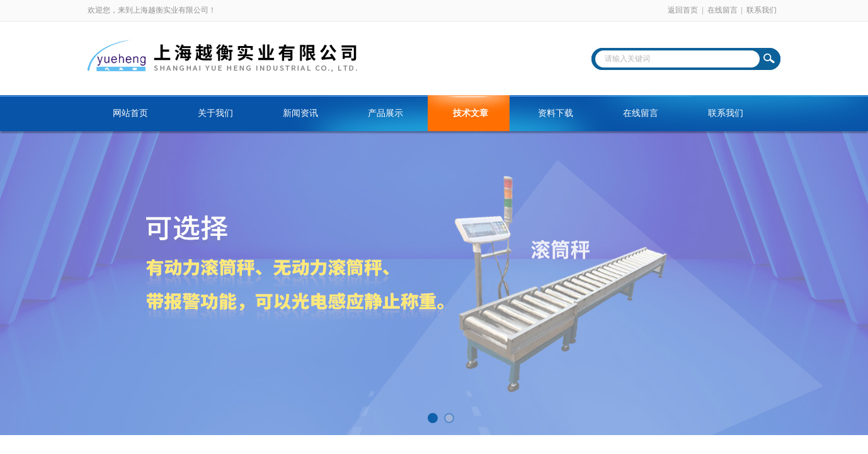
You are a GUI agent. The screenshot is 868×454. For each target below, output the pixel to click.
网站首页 (130, 113)
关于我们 (215, 113)
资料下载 (556, 113)
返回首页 (683, 10)
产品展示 (385, 113)
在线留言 (722, 10)
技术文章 (471, 113)
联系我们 (762, 10)
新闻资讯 (300, 113)
